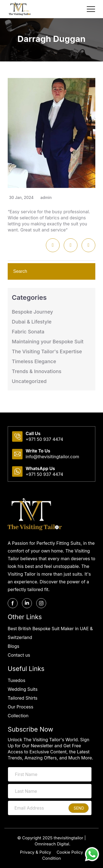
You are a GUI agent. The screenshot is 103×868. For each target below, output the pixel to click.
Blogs (13, 646)
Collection (18, 716)
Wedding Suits (23, 689)
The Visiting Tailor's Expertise (47, 351)
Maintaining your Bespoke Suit (48, 342)
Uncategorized (29, 381)
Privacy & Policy (36, 852)
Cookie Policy (70, 852)
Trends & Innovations (37, 371)
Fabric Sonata (28, 332)
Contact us (19, 655)
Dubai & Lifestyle (32, 322)
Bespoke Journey (32, 312)
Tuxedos (16, 680)
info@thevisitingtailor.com (52, 457)
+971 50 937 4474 (44, 439)
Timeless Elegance (34, 361)
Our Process (20, 707)
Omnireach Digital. (52, 844)
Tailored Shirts (23, 698)
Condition (51, 858)
